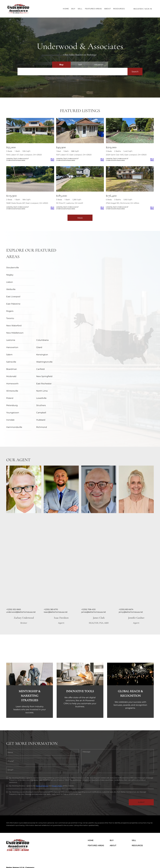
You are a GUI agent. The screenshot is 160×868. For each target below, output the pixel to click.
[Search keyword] (72, 72)
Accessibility (149, 860)
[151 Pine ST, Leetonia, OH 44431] (80, 179)
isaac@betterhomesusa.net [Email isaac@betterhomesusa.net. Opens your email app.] (56, 576)
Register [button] (138, 9)
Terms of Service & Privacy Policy (82, 860)
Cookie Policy (101, 860)
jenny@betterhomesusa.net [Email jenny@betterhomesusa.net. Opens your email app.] (131, 576)
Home (66, 9)
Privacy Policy (57, 750)
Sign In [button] (148, 9)
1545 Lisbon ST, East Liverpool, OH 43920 (24, 155)
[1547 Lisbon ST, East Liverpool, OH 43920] (80, 131)
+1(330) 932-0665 (14, 573)
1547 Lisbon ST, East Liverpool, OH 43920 (74, 155)
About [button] (108, 9)
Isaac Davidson (61, 582)
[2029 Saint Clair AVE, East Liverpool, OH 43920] (130, 131)
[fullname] (42, 716)
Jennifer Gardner (136, 582)
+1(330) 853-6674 (126, 573)
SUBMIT (141, 766)
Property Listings (129, 860)
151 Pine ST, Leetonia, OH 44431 (70, 203)
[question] (117, 725)
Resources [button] (119, 9)
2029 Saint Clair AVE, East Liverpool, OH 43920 (126, 155)
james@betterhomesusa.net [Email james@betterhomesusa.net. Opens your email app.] (94, 576)
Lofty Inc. (19, 860)
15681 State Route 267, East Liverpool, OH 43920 (27, 203)
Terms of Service (42, 750)
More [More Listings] (80, 218)
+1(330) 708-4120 (88, 573)
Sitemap (140, 860)
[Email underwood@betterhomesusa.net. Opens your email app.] (38, 843)
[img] (24, 453)
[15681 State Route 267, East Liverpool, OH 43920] (30, 179)
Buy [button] (73, 9)
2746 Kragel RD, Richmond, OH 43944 (122, 203)
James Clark (99, 582)
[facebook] (9, 821)
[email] (42, 734)
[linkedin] (16, 821)
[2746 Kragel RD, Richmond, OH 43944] (130, 179)
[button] (19, 9)
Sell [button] (80, 9)
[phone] (42, 725)
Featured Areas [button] (93, 9)
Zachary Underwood (24, 582)
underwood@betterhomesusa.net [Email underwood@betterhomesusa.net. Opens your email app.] (21, 576)
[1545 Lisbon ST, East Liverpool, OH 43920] (30, 131)
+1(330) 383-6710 (51, 573)
